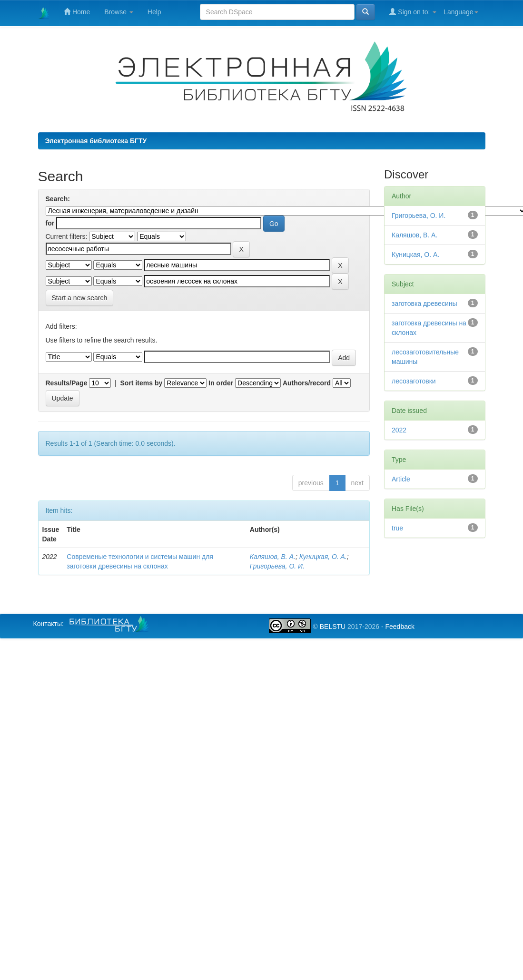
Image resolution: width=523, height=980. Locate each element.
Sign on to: (413, 12)
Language (461, 12)
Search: (58, 199)
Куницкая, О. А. (323, 557)
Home (77, 12)
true (397, 528)
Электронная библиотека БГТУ (96, 141)
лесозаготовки (414, 381)
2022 (399, 430)
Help (154, 12)
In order (221, 383)
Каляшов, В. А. (273, 557)
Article (401, 479)
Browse (119, 12)
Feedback (400, 627)
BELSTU (333, 627)
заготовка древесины (424, 304)
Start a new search (80, 298)
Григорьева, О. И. (277, 566)
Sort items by (142, 383)
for (50, 223)
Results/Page (67, 383)
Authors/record (307, 383)
